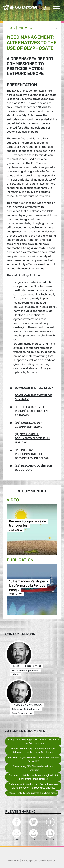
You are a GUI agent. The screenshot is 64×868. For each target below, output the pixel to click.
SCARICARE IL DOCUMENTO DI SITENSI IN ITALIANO (32, 438)
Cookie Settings (47, 861)
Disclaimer (14, 861)
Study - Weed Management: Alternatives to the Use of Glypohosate (33, 742)
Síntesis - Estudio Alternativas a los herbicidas (32, 793)
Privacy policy (29, 861)
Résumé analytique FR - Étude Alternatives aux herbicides (33, 759)
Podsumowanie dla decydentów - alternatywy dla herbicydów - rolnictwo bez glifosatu (33, 786)
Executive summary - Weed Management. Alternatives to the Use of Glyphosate (33, 750)
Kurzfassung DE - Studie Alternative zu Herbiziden (33, 768)
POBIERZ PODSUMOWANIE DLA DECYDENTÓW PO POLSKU (32, 454)
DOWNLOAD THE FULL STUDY (34, 388)
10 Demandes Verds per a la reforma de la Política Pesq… (29, 586)
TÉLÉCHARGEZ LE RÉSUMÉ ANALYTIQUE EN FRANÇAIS (31, 411)
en (56, 28)
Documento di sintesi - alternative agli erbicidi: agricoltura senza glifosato (33, 777)
